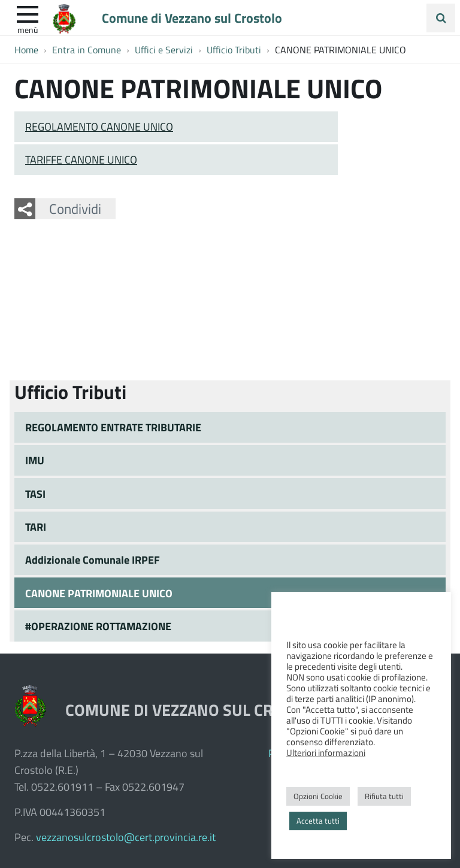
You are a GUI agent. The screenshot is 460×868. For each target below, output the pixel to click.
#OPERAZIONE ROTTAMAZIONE (98, 626)
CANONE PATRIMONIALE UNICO (99, 593)
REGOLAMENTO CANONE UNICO (99, 126)
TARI (36, 527)
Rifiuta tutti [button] (384, 796)
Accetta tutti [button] (318, 821)
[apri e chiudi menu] (28, 13)
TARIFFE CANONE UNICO (81, 159)
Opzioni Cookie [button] (318, 796)
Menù (28, 29)
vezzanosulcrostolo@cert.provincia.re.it (126, 837)
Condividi (75, 208)
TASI (35, 494)
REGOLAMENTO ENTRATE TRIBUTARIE (113, 427)
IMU (35, 460)
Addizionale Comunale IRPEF (93, 559)
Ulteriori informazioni (326, 752)
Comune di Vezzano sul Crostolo (192, 17)
